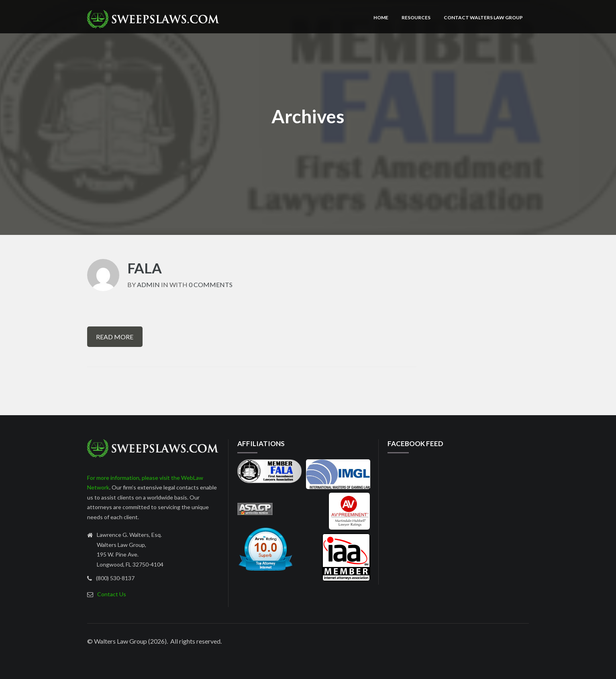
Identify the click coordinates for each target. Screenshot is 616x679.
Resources (416, 17)
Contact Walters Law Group (483, 17)
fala (145, 268)
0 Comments (211, 284)
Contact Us (112, 594)
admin (148, 284)
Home (381, 17)
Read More (115, 337)
